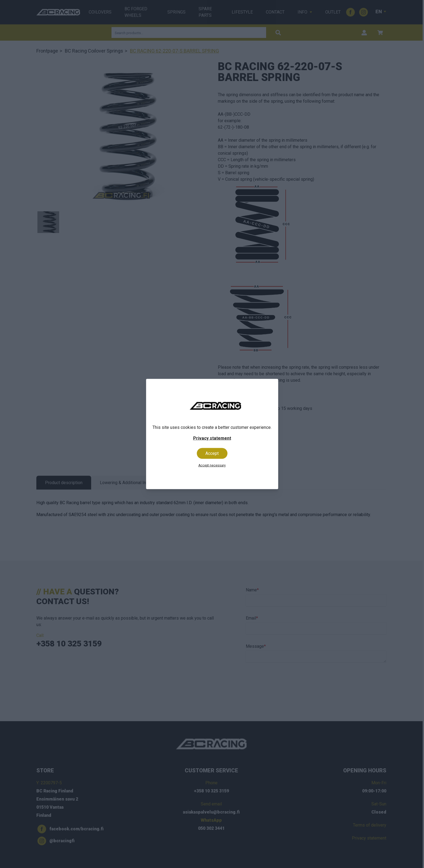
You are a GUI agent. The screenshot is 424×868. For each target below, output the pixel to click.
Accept (212, 453)
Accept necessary (212, 465)
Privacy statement (212, 438)
